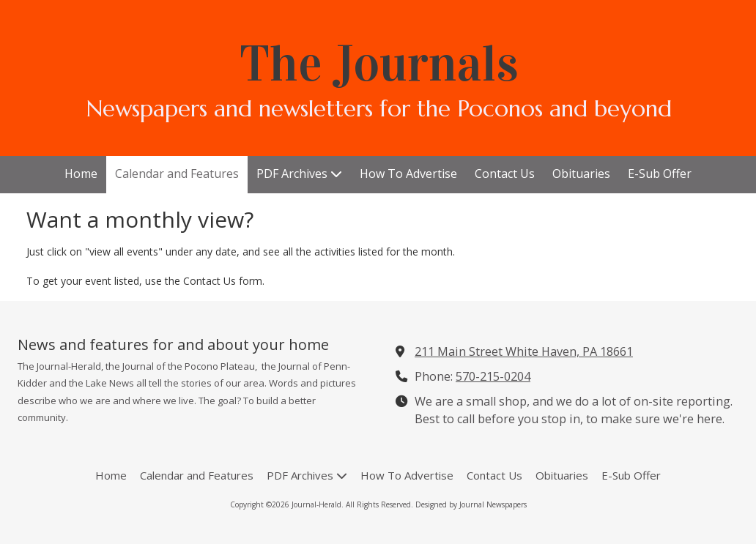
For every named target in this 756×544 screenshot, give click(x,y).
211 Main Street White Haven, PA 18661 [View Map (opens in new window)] (524, 351)
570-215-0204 (493, 376)
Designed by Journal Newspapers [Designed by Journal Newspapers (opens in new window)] (471, 504)
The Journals (379, 64)
